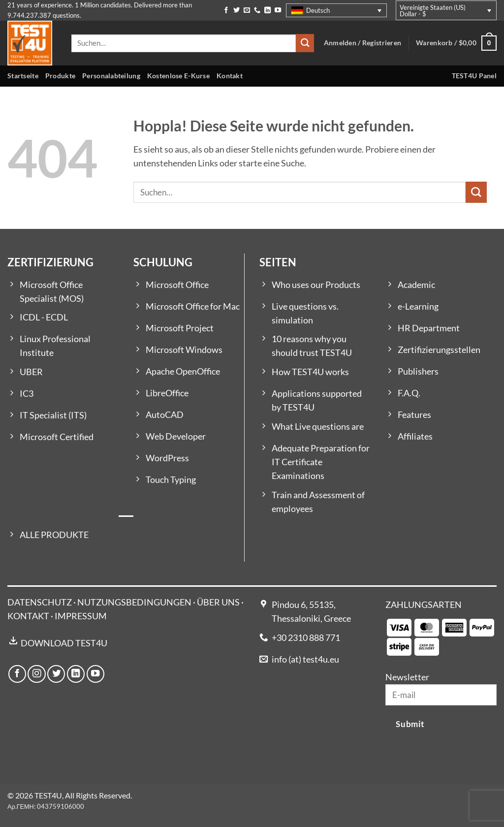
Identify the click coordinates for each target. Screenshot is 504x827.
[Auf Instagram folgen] (36, 674)
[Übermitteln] (305, 43)
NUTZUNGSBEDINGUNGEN (134, 602)
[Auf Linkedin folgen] (268, 11)
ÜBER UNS (218, 602)
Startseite (23, 76)
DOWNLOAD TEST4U (64, 643)
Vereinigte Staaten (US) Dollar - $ (433, 11)
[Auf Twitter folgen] (236, 11)
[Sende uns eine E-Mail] (247, 11)
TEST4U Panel (474, 76)
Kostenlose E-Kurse (178, 76)
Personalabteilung (111, 76)
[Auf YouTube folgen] (278, 11)
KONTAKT (28, 616)
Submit (410, 724)
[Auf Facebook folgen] (226, 11)
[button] (456, 43)
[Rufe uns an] (257, 11)
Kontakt (230, 76)
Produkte (60, 76)
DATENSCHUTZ (40, 602)
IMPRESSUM (81, 616)
